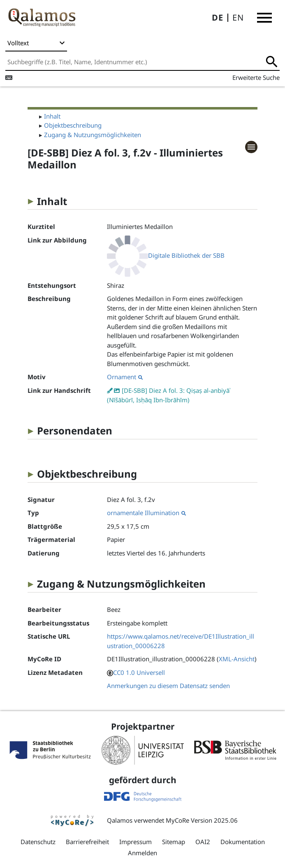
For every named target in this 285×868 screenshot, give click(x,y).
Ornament (125, 377)
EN (238, 17)
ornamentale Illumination (146, 513)
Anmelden (142, 853)
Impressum (136, 842)
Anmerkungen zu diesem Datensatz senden (168, 686)
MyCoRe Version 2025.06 (202, 820)
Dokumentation (243, 842)
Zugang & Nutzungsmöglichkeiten (93, 135)
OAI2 (203, 842)
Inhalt (52, 116)
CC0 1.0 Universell (139, 672)
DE (218, 17)
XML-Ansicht (237, 659)
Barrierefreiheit (87, 842)
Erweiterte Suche (256, 77)
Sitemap (174, 842)
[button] (264, 18)
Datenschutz (38, 842)
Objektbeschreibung (73, 125)
